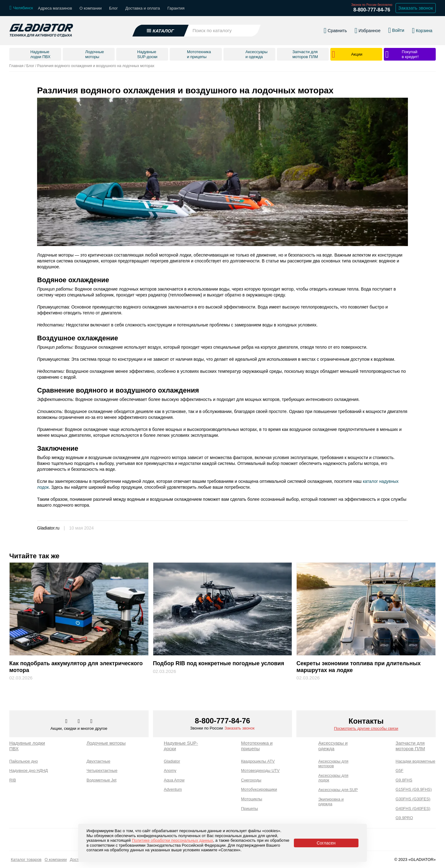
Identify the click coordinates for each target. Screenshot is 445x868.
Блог (113, 8)
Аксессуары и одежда (333, 746)
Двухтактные (98, 761)
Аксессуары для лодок (333, 778)
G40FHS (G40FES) (413, 808)
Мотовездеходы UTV (260, 770)
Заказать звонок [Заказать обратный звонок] (416, 8)
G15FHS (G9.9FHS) (414, 789)
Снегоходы (251, 780)
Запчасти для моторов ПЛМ (410, 746)
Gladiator (172, 761)
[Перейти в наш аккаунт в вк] (67, 721)
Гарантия (176, 8)
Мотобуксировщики (259, 789)
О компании (91, 8)
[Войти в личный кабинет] (396, 30)
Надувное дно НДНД (29, 770)
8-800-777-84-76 (372, 10)
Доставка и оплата (142, 8)
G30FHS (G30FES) (413, 799)
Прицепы (250, 808)
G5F (399, 770)
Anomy (170, 770)
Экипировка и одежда (331, 802)
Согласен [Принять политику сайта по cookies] (326, 843)
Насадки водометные (415, 761)
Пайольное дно (23, 761)
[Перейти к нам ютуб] (92, 721)
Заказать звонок (239, 728)
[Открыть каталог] (161, 31)
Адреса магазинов (55, 8)
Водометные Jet (102, 780)
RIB (13, 780)
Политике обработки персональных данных (173, 840)
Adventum (173, 789)
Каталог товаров (26, 859)
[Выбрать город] (21, 8)
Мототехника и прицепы (257, 746)
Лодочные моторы (106, 743)
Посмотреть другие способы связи (366, 728)
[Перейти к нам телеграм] (79, 721)
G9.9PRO (404, 818)
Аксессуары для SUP (338, 790)
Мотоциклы (252, 799)
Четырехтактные (102, 770)
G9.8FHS (404, 780)
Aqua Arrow (174, 780)
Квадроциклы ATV (258, 761)
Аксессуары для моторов (333, 764)
